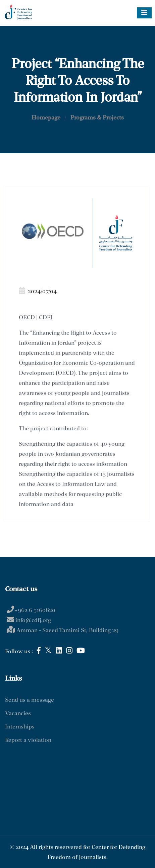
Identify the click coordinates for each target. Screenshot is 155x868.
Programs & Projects (97, 118)
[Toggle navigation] (144, 13)
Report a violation (28, 740)
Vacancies (18, 714)
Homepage (46, 118)
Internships (20, 727)
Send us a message (30, 700)
